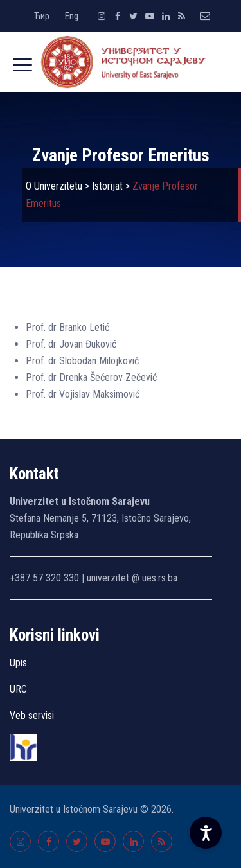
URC (18, 689)
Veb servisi (32, 715)
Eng (72, 16)
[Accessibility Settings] (206, 833)
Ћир (42, 16)
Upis (18, 663)
